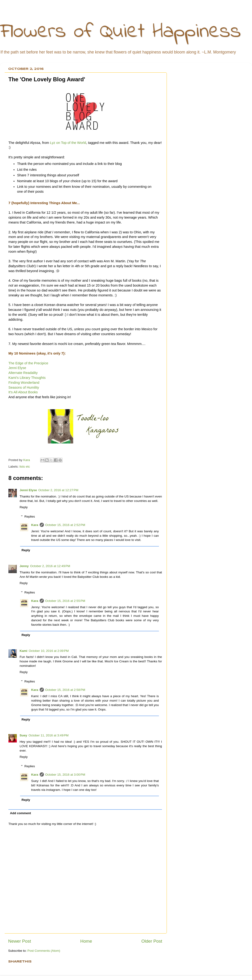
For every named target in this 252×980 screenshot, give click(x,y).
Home (86, 941)
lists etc (25, 467)
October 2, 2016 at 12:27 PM (58, 490)
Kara (35, 525)
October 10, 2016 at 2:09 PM (49, 651)
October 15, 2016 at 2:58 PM (65, 690)
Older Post (152, 941)
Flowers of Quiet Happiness (121, 32)
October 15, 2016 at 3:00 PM (65, 775)
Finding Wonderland (24, 383)
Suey (23, 735)
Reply (24, 507)
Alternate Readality (23, 373)
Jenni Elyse (17, 368)
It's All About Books (23, 392)
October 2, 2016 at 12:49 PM (50, 566)
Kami (23, 651)
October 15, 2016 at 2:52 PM (65, 525)
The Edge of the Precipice (28, 363)
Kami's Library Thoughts (27, 378)
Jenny (24, 566)
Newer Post (20, 941)
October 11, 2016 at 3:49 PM (48, 735)
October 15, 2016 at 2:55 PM (65, 601)
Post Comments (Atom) (44, 951)
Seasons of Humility (24, 387)
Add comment (21, 813)
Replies (30, 517)
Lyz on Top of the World (68, 143)
